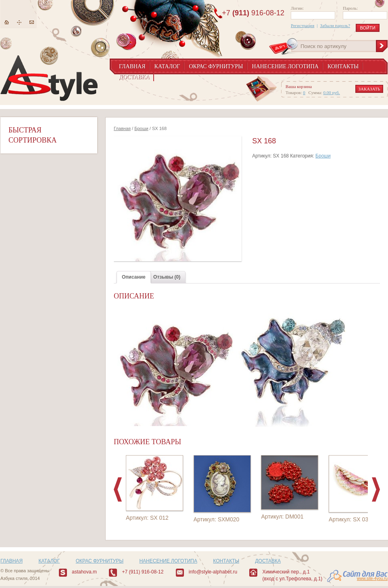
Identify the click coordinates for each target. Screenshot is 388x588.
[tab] (134, 277)
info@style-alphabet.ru (213, 572)
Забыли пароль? (335, 25)
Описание (134, 277)
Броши (141, 128)
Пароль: (350, 8)
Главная (7, 22)
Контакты (343, 66)
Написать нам (32, 22)
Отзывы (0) (167, 277)
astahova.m (84, 572)
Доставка (134, 77)
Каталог (167, 66)
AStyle (49, 78)
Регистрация (302, 25)
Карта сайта (19, 22)
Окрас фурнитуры (216, 66)
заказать (369, 89)
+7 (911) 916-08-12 (143, 572)
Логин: (297, 8)
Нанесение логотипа (285, 66)
